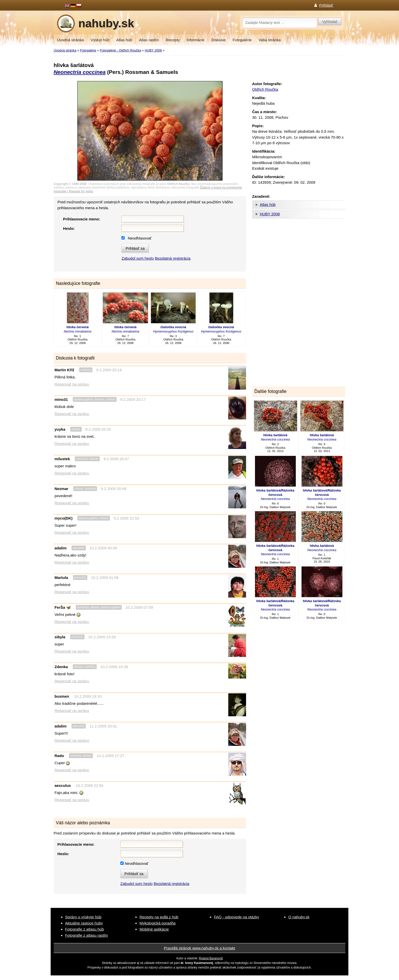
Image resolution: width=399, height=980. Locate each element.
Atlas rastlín (149, 40)
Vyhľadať (330, 22)
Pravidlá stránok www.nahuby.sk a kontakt (199, 948)
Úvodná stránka (70, 40)
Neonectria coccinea (80, 72)
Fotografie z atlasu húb (85, 929)
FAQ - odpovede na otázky (237, 917)
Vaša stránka (269, 40)
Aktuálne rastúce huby (84, 923)
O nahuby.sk (299, 917)
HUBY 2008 (153, 50)
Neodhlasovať (140, 238)
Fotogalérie (242, 40)
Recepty (173, 40)
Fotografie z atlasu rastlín (87, 935)
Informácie (196, 40)
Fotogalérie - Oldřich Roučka (120, 50)
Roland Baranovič (211, 958)
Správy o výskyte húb (83, 917)
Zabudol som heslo (138, 258)
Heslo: (69, 228)
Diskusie (219, 40)
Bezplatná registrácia (173, 258)
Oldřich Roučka (265, 89)
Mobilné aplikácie (154, 929)
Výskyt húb (100, 40)
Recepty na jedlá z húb (159, 917)
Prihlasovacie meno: (82, 219)
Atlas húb (124, 40)
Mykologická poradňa (158, 923)
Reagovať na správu (72, 384)
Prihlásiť (326, 5)
